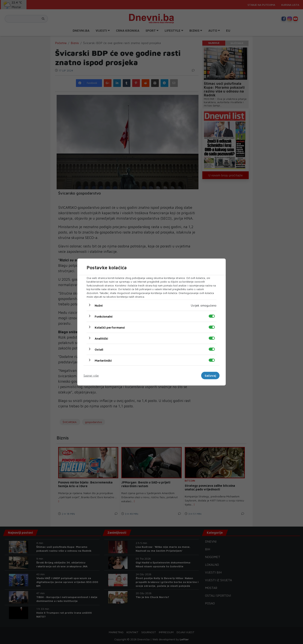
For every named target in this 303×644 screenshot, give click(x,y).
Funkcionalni (104, 316)
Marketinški (103, 360)
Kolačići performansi (110, 327)
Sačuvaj (210, 376)
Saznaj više (91, 376)
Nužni (99, 305)
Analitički (101, 338)
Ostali (99, 349)
